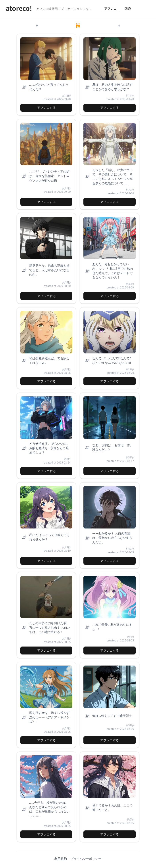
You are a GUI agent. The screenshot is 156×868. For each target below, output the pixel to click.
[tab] (37, 26)
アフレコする (46, 108)
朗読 (128, 9)
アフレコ (110, 9)
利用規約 (61, 859)
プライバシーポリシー (86, 859)
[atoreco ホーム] (19, 9)
